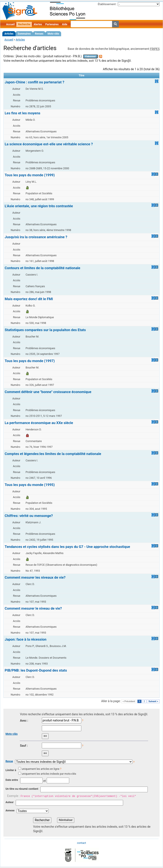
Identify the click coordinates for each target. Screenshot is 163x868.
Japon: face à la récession (26, 639)
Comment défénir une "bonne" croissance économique (48, 392)
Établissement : (107, 4)
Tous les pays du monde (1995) (30, 485)
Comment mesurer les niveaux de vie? (35, 577)
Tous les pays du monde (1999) (30, 175)
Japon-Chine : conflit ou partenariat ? (34, 82)
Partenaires (52, 24)
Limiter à (11, 770)
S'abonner (90, 57)
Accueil (10, 24)
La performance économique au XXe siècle (39, 423)
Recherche (24, 24)
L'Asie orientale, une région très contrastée (39, 206)
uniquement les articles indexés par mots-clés (49, 774)
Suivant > (153, 701)
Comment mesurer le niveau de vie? (33, 608)
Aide (65, 24)
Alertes (38, 24)
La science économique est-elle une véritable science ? (49, 144)
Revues (39, 34)
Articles (9, 34)
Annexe (10, 810)
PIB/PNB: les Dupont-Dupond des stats (36, 670)
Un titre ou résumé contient (22, 789)
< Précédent (129, 701)
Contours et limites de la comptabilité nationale (42, 268)
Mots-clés (53, 34)
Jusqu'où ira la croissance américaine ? (36, 237)
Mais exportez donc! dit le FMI (29, 299)
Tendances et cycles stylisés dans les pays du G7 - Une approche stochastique (67, 547)
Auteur (10, 802)
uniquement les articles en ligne (40, 769)
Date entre (12, 780)
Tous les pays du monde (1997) (30, 361)
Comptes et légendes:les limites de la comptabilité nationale (53, 454)
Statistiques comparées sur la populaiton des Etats (45, 330)
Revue (9, 761)
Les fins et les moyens (22, 113)
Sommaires (24, 34)
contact (81, 843)
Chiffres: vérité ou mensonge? (29, 516)
